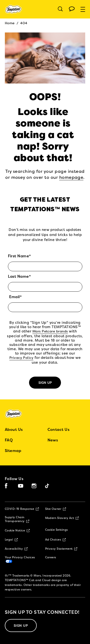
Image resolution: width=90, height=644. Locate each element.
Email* (15, 297)
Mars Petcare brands (50, 331)
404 (24, 23)
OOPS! (45, 97)
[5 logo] (17, 414)
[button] (85, 9)
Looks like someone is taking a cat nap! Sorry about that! (43, 135)
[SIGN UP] (21, 626)
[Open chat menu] (72, 9)
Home (10, 23)
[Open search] (60, 9)
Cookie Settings (57, 530)
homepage (71, 178)
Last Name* (19, 277)
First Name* (19, 256)
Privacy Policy (21, 358)
